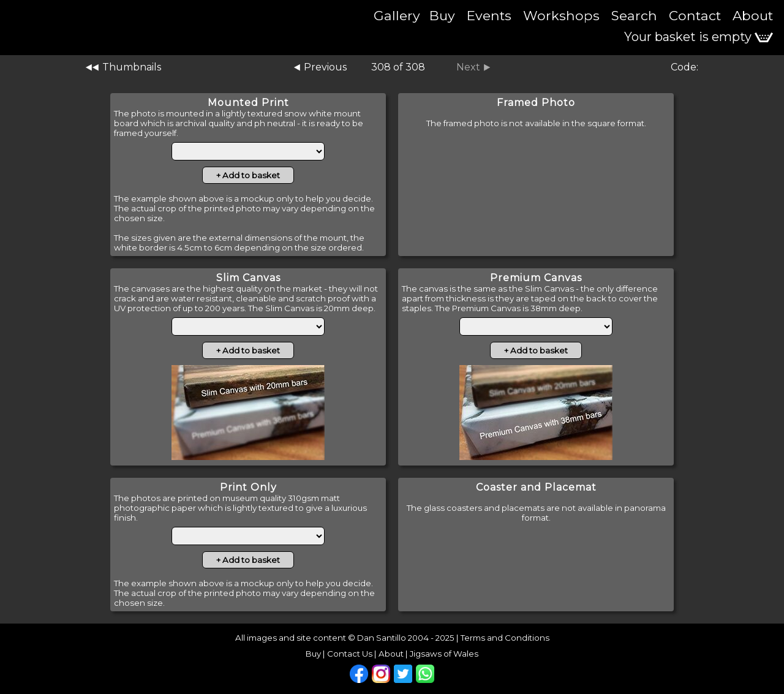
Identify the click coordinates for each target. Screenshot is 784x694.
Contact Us (350, 654)
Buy (442, 15)
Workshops (561, 15)
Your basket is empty (699, 37)
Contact (695, 15)
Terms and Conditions (505, 638)
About (753, 15)
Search (634, 15)
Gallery (397, 15)
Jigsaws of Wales (444, 654)
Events (489, 15)
